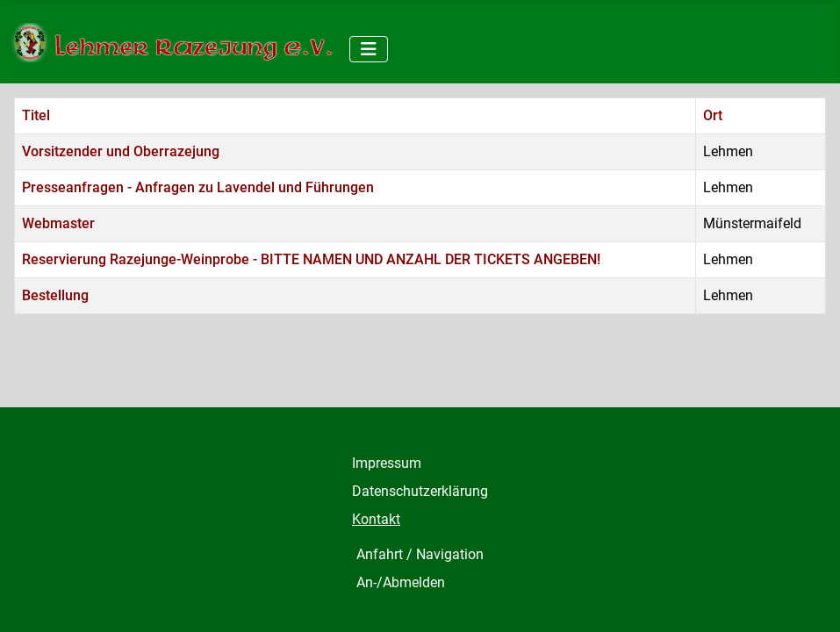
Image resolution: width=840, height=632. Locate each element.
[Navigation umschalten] (369, 49)
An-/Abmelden (401, 582)
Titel (36, 115)
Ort (713, 115)
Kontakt (376, 519)
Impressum (387, 463)
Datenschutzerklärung (420, 491)
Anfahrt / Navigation (420, 554)
